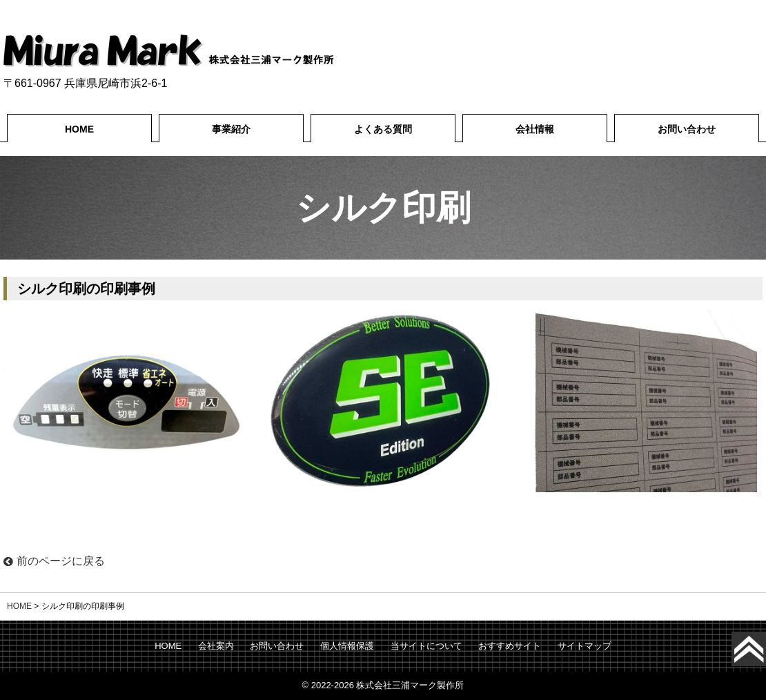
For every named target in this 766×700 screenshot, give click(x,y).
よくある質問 (383, 129)
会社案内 (216, 646)
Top (763, 649)
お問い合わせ (687, 129)
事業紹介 (231, 129)
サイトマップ (585, 646)
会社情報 (535, 129)
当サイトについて (426, 646)
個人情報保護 (347, 646)
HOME (79, 129)
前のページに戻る (54, 561)
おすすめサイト (510, 646)
